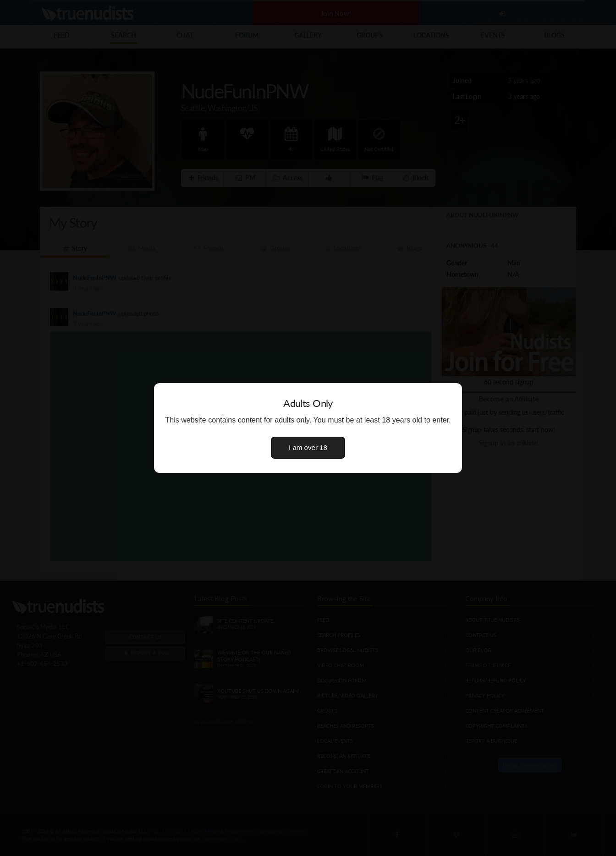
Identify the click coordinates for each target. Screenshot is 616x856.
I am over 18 (308, 447)
